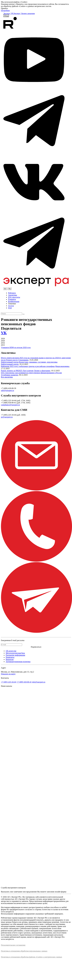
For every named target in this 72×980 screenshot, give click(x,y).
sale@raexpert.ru (7, 390)
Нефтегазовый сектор (10, 364)
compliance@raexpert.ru (10, 405)
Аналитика (13, 295)
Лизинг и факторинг (42, 371)
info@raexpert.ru (39, 682)
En (5, 289)
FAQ (10, 308)
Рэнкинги (12, 299)
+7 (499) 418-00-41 (24, 682)
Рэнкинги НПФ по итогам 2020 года (16, 347)
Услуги (11, 306)
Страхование (23, 360)
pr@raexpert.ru (7, 417)
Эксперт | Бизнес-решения (24, 13)
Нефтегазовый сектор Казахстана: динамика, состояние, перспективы (29, 362)
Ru (10, 289)
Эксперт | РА (8, 13)
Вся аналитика (7, 377)
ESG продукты (14, 297)
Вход (6, 16)
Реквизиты (10, 657)
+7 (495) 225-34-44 (8, 682)
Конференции (14, 301)
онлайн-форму (61, 892)
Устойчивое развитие (9, 375)
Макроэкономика (62, 366)
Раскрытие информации (15, 655)
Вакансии (10, 659)
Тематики (12, 304)
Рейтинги (12, 293)
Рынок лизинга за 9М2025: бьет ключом (17, 371)
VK (4, 333)
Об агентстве (11, 651)
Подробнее (5, 10)
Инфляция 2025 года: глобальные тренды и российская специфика (28, 366)
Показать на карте (8, 674)
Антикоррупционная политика (18, 662)
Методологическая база (15, 653)
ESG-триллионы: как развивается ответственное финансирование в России (31, 373)
